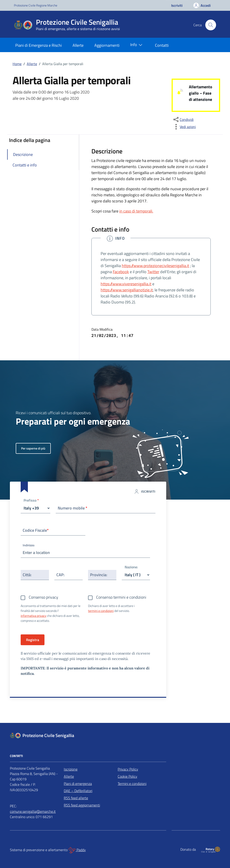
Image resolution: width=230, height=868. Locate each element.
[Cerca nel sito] (211, 25)
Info (137, 45)
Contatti (162, 45)
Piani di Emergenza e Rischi (39, 45)
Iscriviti (177, 5)
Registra (33, 640)
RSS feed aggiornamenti (82, 805)
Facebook (121, 272)
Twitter (153, 272)
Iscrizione (71, 769)
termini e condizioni (101, 611)
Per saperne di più (33, 448)
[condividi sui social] (183, 120)
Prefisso (31, 501)
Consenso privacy (43, 597)
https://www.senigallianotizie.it (127, 290)
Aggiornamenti (107, 45)
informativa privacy (33, 616)
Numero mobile (73, 508)
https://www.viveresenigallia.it (126, 284)
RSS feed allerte (76, 798)
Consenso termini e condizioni (121, 597)
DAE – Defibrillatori (78, 791)
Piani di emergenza (78, 784)
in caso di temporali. (136, 211)
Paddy (77, 850)
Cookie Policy (127, 776)
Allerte (78, 45)
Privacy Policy (128, 769)
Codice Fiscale (36, 530)
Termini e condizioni (132, 784)
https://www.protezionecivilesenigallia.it (155, 266)
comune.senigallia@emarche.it (33, 811)
